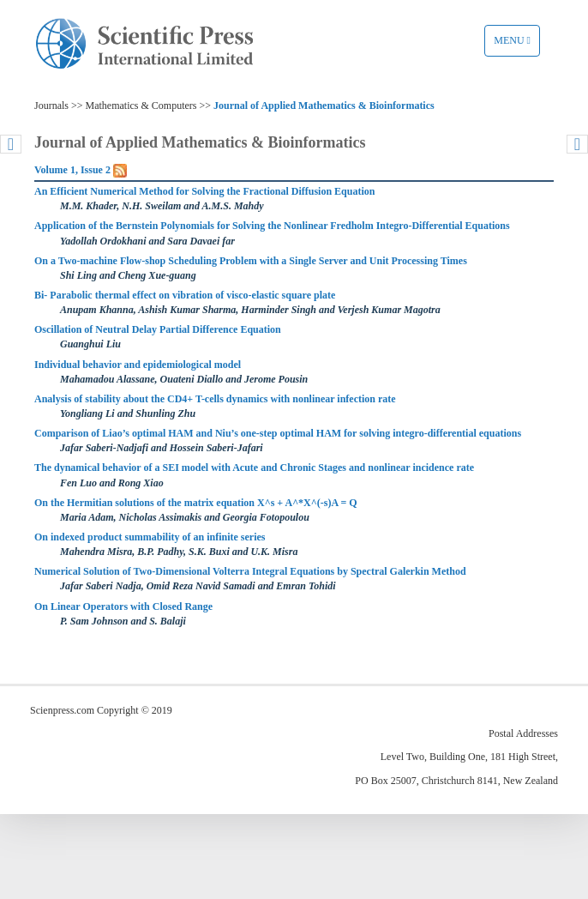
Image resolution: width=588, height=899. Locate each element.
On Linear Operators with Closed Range (123, 606)
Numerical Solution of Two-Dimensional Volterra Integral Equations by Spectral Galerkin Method (250, 571)
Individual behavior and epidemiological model (138, 365)
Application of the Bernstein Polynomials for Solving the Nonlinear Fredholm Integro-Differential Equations (272, 226)
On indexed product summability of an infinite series (150, 537)
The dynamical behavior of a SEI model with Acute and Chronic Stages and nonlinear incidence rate (254, 468)
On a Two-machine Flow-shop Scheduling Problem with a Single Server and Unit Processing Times (251, 261)
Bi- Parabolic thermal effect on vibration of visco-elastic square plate (185, 295)
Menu (516, 45)
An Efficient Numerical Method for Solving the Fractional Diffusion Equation (204, 191)
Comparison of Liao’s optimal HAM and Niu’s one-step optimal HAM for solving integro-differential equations (278, 433)
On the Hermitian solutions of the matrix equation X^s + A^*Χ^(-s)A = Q (196, 503)
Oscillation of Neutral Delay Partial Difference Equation (158, 329)
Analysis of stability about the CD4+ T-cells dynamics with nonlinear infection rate (215, 399)
